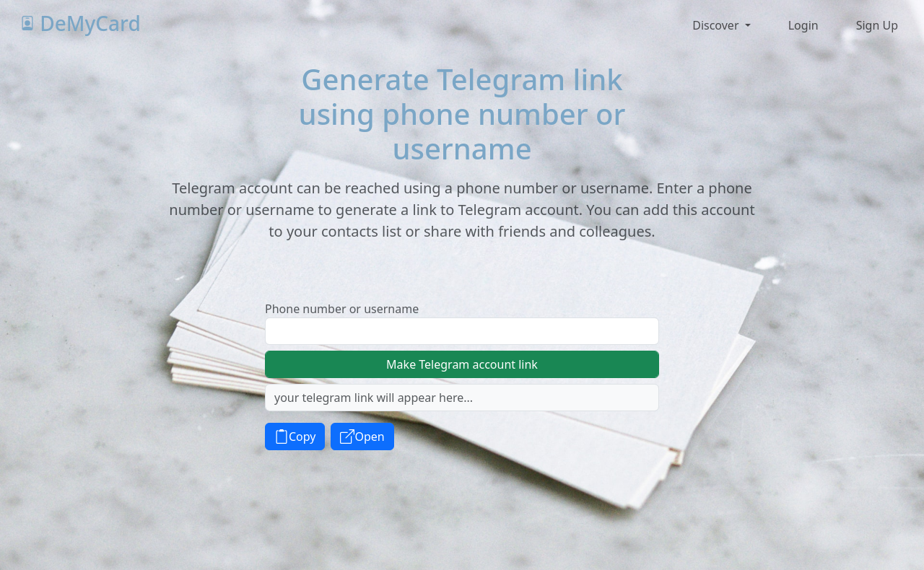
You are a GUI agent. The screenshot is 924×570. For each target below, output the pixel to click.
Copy (295, 437)
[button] (802, 25)
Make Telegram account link (462, 364)
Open (362, 437)
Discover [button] (717, 25)
